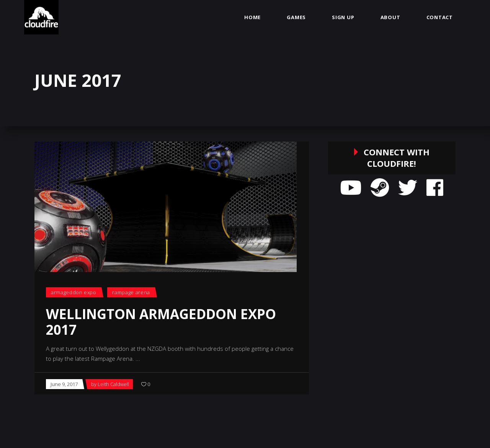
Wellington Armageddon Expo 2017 (161, 322)
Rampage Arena (131, 292)
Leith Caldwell (113, 384)
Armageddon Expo (74, 292)
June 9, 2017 (64, 384)
